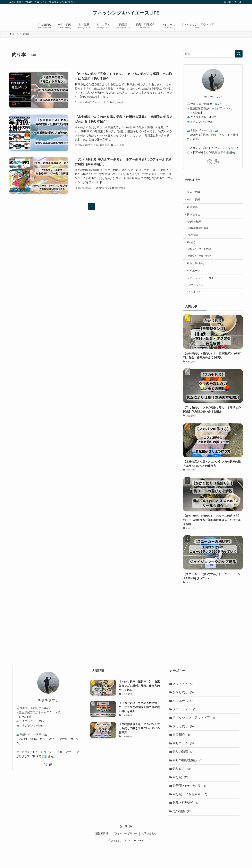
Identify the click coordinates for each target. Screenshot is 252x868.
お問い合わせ (149, 856)
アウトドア (196, 301)
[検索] (240, 2)
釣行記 (191, 247)
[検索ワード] (213, 54)
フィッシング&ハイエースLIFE (126, 13)
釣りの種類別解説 (200, 232)
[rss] (235, 2)
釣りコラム (194, 217)
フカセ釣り (194, 192)
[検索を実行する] (239, 54)
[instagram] (230, 2)
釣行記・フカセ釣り (201, 255)
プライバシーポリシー (125, 856)
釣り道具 (193, 209)
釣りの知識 (196, 225)
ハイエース (194, 278)
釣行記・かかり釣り (201, 262)
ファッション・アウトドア (204, 286)
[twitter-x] (225, 2)
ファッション (197, 294)
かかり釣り (194, 201)
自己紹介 (182, 749)
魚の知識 (195, 239)
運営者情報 (102, 856)
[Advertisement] (213, 627)
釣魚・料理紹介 (197, 270)
